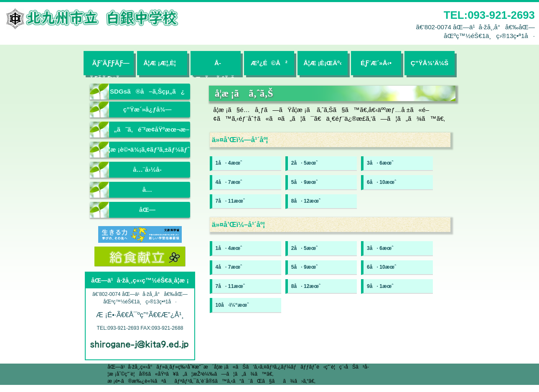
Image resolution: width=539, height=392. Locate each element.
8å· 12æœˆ (306, 201)
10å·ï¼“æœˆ (232, 305)
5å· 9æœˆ (304, 182)
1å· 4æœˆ (229, 163)
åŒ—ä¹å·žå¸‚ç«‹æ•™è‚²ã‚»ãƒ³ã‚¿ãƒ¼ (147, 212)
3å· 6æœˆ (380, 163)
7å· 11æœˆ (230, 201)
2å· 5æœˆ (304, 163)
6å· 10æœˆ (381, 182)
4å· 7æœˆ (229, 182)
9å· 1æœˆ (380, 286)
